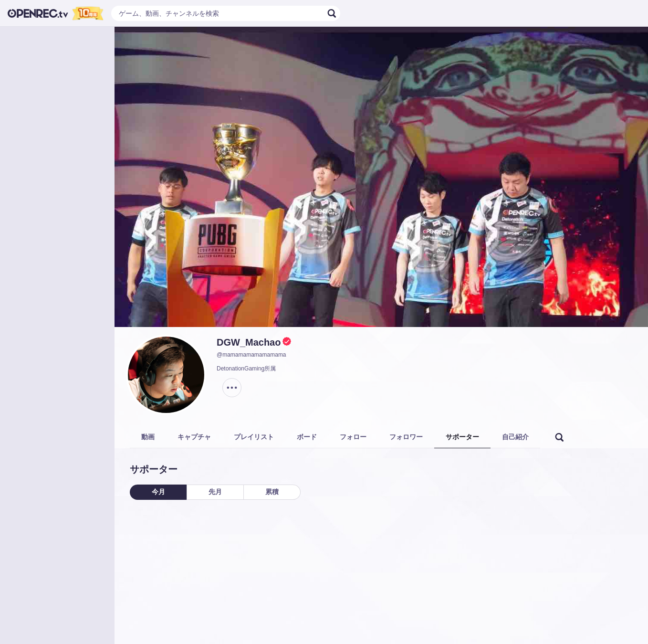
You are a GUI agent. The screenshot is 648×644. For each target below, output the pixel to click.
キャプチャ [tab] (194, 437)
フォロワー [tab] (406, 437)
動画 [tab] (148, 437)
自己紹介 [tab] (515, 437)
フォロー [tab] (353, 437)
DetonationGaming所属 (246, 369)
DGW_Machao (249, 342)
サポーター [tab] (462, 437)
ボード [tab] (307, 437)
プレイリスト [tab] (254, 437)
